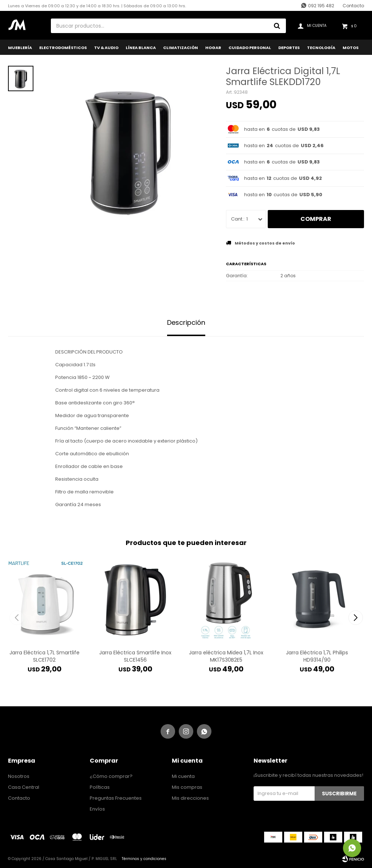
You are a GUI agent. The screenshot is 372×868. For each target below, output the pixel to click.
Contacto (353, 6)
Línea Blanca (141, 48)
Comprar (316, 219)
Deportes (289, 48)
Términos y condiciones (144, 859)
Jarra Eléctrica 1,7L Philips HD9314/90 (317, 656)
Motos (351, 48)
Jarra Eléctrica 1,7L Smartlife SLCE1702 (45, 656)
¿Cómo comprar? (111, 776)
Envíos (97, 809)
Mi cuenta (183, 776)
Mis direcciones (190, 798)
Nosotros (19, 776)
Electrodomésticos (63, 48)
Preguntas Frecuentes (116, 798)
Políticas (100, 787)
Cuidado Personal (250, 48)
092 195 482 (321, 6)
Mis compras (187, 787)
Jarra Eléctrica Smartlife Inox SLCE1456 (135, 656)
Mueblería (20, 48)
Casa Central (24, 787)
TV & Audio (106, 48)
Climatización (181, 48)
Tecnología (321, 48)
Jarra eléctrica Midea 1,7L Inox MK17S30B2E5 (226, 656)
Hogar (213, 48)
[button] (355, 618)
